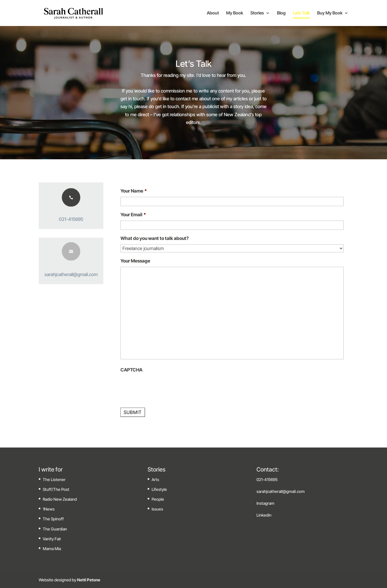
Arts (155, 479)
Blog (281, 13)
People (158, 499)
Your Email (133, 215)
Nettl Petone (88, 580)
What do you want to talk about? (155, 238)
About (213, 13)
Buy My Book (330, 13)
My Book (235, 13)
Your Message (135, 261)
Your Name (134, 191)
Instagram (265, 503)
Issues (157, 509)
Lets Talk (301, 13)
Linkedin (264, 515)
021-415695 (71, 219)
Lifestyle (159, 489)
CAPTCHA (131, 370)
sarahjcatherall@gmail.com (71, 274)
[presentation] (164, 387)
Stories (257, 13)
